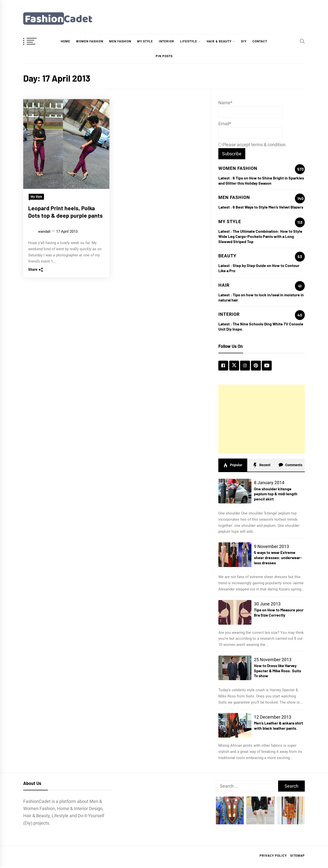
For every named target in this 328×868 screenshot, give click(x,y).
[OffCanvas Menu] (36, 42)
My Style (145, 41)
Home (65, 41)
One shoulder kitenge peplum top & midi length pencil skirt (276, 494)
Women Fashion (90, 41)
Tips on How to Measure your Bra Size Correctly (279, 612)
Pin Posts (164, 56)
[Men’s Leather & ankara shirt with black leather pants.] (235, 725)
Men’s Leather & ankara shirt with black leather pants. (278, 726)
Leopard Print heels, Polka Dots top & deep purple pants (65, 212)
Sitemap (297, 856)
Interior (166, 41)
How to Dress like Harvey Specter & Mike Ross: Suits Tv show (277, 671)
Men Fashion (120, 41)
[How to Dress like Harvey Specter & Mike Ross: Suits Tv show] (235, 668)
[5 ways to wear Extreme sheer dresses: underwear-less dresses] (235, 555)
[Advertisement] (262, 419)
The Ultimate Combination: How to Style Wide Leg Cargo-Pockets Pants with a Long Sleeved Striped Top (260, 236)
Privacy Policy (273, 856)
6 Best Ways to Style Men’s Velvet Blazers (268, 207)
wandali (44, 231)
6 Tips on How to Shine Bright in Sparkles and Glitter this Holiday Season (261, 180)
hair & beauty (219, 41)
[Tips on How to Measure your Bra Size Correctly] (235, 612)
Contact (260, 41)
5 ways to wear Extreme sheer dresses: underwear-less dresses (278, 558)
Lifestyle (189, 41)
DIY (244, 41)
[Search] (302, 41)
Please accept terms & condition (252, 145)
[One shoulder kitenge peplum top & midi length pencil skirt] (235, 491)
